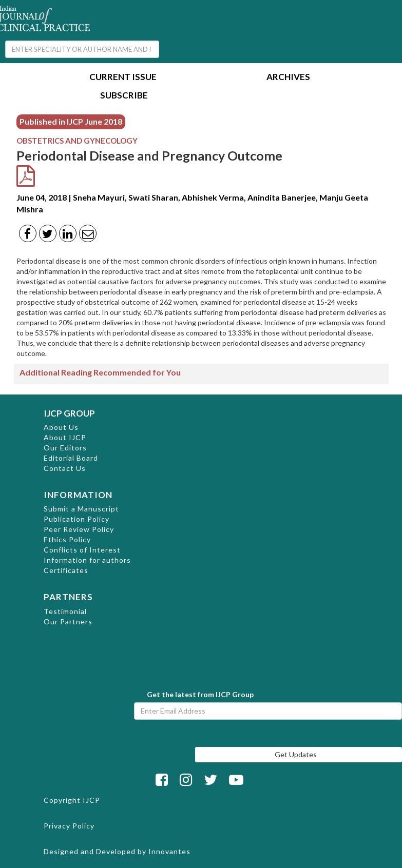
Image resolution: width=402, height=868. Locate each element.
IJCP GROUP (69, 413)
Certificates (66, 570)
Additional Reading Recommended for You (100, 372)
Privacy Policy (69, 826)
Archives (288, 78)
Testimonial (65, 611)
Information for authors (87, 560)
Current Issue (123, 78)
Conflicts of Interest (82, 550)
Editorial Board (71, 458)
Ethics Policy (67, 539)
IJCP (91, 800)
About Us (61, 427)
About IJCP (65, 437)
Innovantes (169, 851)
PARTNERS (68, 597)
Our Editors (65, 448)
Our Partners (68, 622)
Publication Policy (76, 519)
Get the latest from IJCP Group (200, 694)
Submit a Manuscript (81, 509)
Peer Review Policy (79, 529)
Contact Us (65, 468)
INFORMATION (78, 495)
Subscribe (124, 96)
